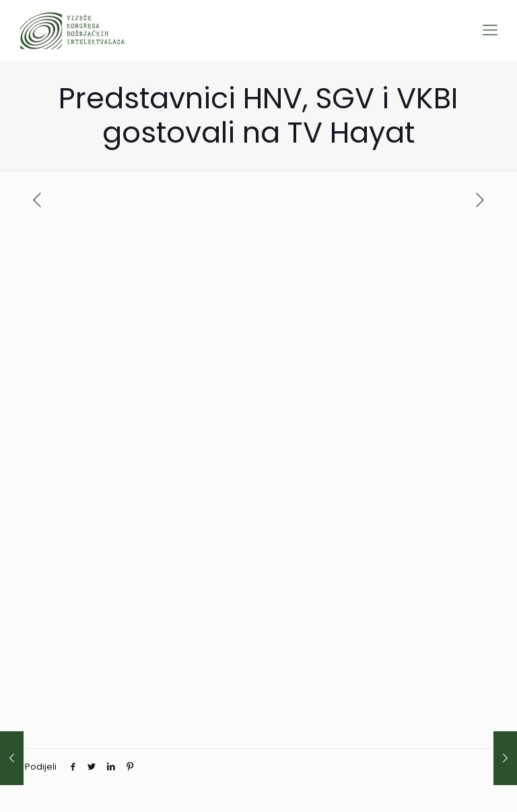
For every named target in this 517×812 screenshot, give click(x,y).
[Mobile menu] (490, 30)
